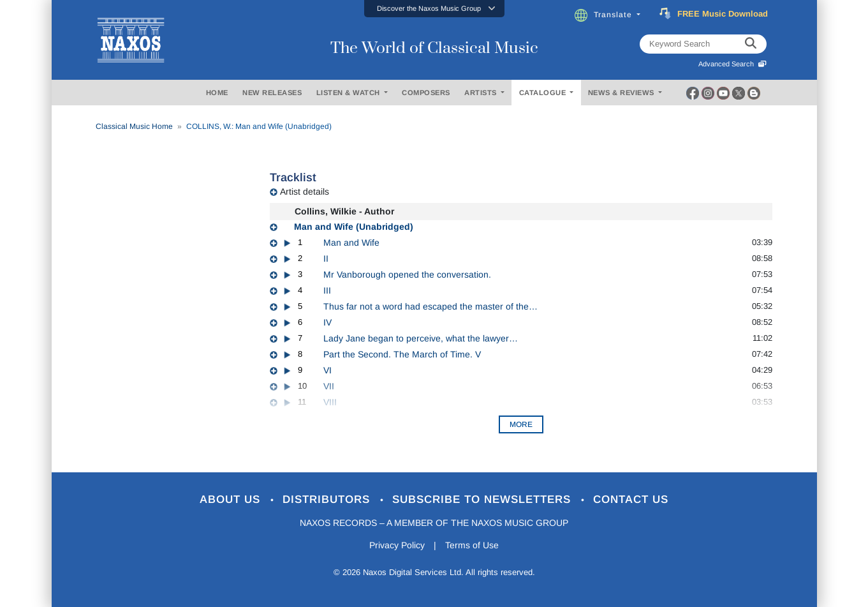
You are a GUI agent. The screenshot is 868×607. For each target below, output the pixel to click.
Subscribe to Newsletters (483, 499)
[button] (434, 9)
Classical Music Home (134, 126)
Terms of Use (472, 545)
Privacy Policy (397, 545)
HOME (217, 93)
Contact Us (631, 499)
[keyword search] (751, 44)
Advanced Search (732, 64)
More (521, 424)
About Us (232, 499)
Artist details (305, 191)
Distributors (328, 499)
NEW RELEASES (272, 93)
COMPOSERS (426, 93)
